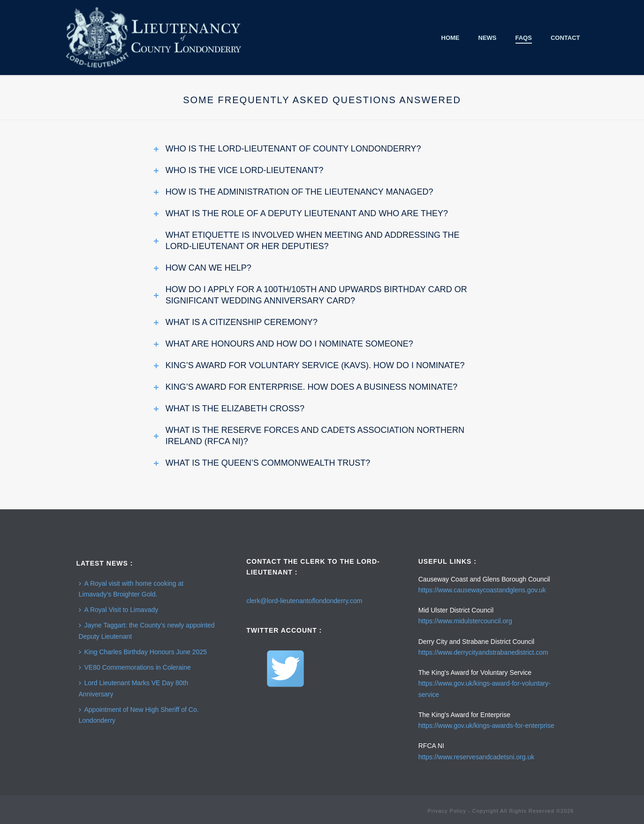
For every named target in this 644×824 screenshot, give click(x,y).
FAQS (524, 38)
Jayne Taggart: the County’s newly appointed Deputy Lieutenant (147, 631)
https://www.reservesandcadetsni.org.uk (476, 757)
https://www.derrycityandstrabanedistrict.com (483, 652)
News (488, 38)
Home (451, 38)
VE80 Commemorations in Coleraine (135, 667)
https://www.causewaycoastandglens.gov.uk (482, 590)
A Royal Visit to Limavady (119, 610)
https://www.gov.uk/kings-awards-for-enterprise (486, 726)
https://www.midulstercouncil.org (465, 621)
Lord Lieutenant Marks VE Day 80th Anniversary (134, 688)
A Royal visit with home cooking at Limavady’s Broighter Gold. (131, 589)
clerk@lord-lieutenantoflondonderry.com (304, 601)
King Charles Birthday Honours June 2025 (143, 652)
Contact (565, 38)
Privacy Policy (447, 811)
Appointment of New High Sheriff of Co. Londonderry (139, 715)
